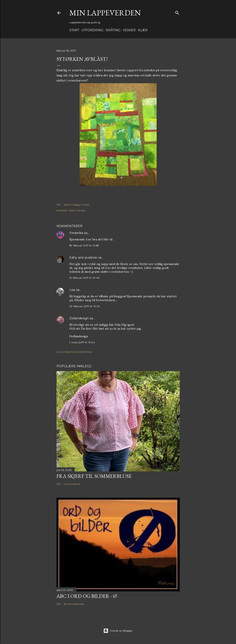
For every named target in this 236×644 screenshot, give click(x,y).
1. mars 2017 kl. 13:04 (82, 342)
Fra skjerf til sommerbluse (94, 476)
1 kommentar (72, 484)
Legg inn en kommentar (74, 352)
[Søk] (177, 12)
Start (74, 30)
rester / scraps (77, 210)
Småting (113, 30)
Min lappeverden (105, 13)
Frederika (76, 233)
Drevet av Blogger (118, 631)
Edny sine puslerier (83, 258)
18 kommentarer (74, 604)
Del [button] (59, 205)
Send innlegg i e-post (77, 205)
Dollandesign (79, 318)
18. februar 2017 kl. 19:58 (84, 245)
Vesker (129, 30)
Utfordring (92, 30)
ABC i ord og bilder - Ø (87, 596)
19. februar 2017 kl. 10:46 (84, 278)
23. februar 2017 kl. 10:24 (85, 306)
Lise (72, 290)
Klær (143, 30)
